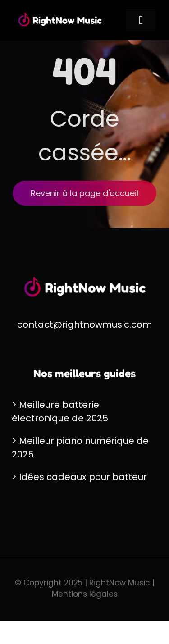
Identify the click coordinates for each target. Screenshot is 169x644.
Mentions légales (85, 594)
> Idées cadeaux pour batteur (79, 477)
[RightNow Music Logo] (60, 14)
